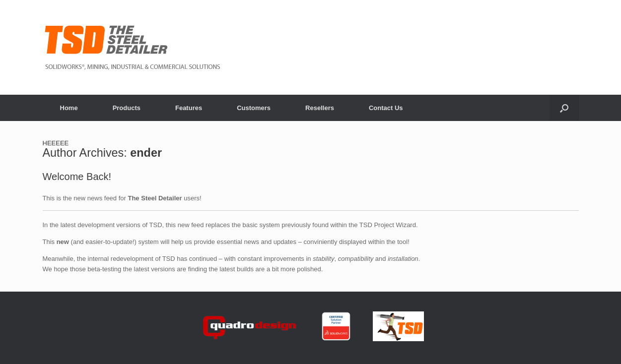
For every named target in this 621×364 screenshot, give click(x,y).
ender (146, 153)
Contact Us (386, 108)
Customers (254, 108)
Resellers (320, 108)
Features (189, 108)
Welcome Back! (77, 177)
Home (69, 108)
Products (127, 108)
